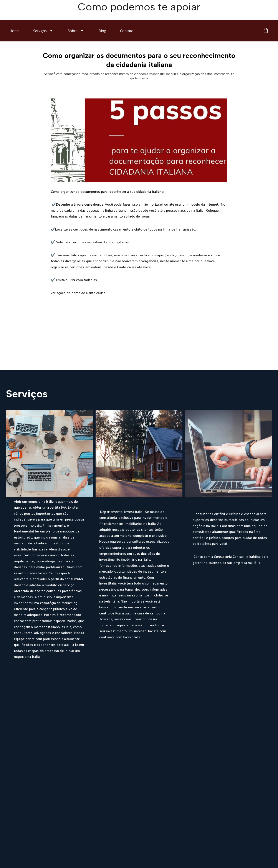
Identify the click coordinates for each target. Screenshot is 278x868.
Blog (102, 31)
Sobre (73, 31)
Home (14, 31)
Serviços (40, 31)
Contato (127, 31)
